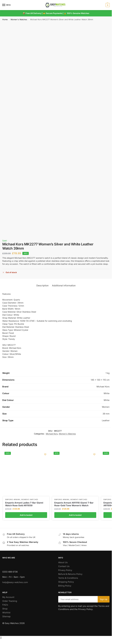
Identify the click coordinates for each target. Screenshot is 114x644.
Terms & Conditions (68, 578)
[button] (107, 5)
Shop (5, 609)
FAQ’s (5, 605)
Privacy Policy (65, 570)
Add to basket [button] (26, 515)
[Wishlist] (45, 455)
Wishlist (6, 613)
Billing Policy (65, 586)
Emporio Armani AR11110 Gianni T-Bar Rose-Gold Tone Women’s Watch (74, 504)
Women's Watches (19, 20)
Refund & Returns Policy (70, 574)
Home (5, 20)
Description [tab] (42, 286)
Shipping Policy (66, 582)
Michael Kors (52, 434)
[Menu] (7, 5)
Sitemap (6, 616)
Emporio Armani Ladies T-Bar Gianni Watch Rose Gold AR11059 (24, 504)
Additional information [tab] (64, 286)
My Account (8, 597)
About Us (63, 562)
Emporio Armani (13, 500)
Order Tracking (10, 601)
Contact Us (64, 566)
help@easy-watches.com (15, 582)
